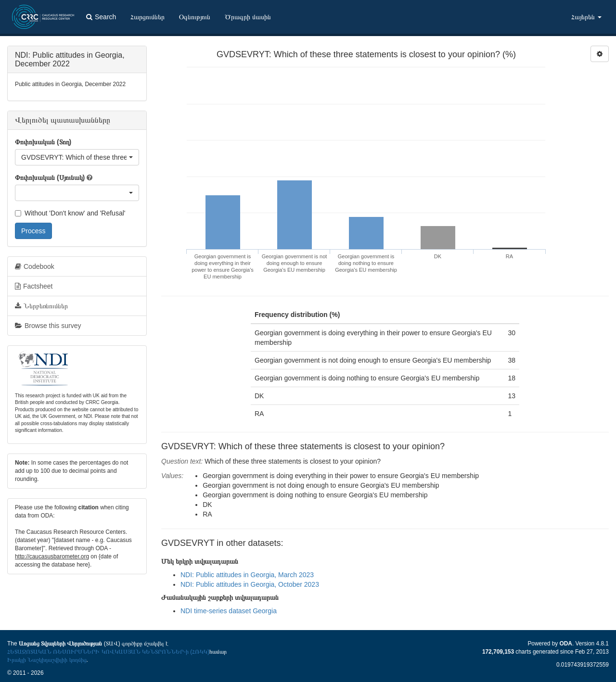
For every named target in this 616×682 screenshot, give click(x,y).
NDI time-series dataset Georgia (229, 611)
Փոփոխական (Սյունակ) (50, 177)
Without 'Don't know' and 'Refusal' (70, 213)
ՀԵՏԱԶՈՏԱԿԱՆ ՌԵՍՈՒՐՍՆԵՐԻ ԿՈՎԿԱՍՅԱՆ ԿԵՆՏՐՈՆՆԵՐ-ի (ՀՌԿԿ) (108, 652)
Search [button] (101, 17)
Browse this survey (48, 326)
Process (33, 231)
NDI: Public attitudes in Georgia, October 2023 (250, 584)
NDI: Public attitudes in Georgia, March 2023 (247, 575)
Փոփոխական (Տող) (43, 142)
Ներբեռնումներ (41, 306)
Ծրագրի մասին (248, 17)
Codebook (35, 266)
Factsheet (34, 286)
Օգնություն (195, 17)
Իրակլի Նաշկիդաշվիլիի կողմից (47, 660)
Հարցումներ (148, 17)
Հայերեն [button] (586, 17)
